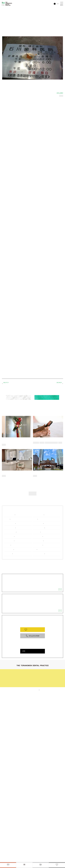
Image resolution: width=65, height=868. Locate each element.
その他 (33, 493)
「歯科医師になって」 (18, 103)
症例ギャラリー (40, 675)
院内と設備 (38, 678)
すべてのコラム (47, 397)
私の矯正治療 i (57, 384)
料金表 (22, 681)
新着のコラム (18, 397)
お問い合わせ (24, 684)
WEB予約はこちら (32, 629)
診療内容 (22, 675)
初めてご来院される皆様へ (27, 672)
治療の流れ (38, 672)
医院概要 (38, 681)
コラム (22, 678)
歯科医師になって (9, 384)
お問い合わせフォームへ (33, 651)
